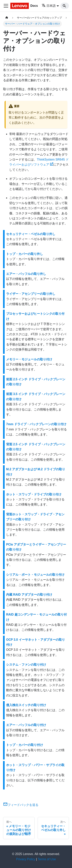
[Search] (65, 6)
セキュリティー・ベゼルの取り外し (31, 234)
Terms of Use (47, 859)
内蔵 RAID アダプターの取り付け (29, 595)
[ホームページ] (7, 18)
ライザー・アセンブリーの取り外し (31, 294)
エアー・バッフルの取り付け (26, 725)
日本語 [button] (49, 6)
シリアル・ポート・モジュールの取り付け (35, 575)
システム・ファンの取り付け (26, 665)
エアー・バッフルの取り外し (26, 274)
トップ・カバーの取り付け (25, 745)
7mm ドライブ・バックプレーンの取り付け (36, 424)
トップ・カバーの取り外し (25, 254)
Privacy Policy (26, 859)
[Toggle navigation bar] (6, 6)
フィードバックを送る (21, 805)
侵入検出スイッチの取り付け (26, 705)
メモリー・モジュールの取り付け (29, 359)
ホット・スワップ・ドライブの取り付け (34, 494)
